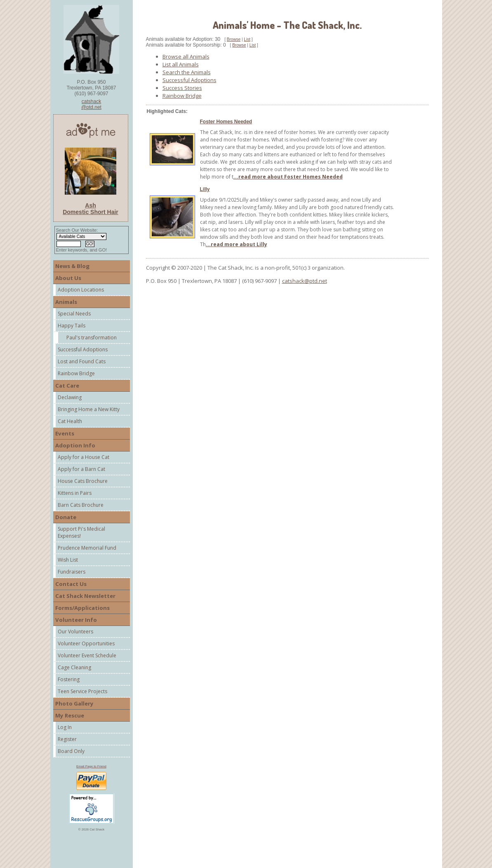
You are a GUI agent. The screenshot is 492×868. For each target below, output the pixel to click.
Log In (65, 727)
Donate (66, 517)
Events (65, 433)
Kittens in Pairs (75, 493)
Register (67, 739)
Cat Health (70, 421)
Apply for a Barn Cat (81, 469)
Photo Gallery (74, 703)
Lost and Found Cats (82, 361)
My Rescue (70, 715)
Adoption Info (75, 445)
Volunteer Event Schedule (87, 655)
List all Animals (181, 64)
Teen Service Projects (82, 691)
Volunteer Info (76, 620)
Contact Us (71, 584)
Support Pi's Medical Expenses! (81, 532)
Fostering (69, 679)
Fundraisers (72, 572)
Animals (66, 302)
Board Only (71, 751)
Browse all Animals (186, 56)
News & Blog (72, 266)
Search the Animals (187, 72)
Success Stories (182, 88)
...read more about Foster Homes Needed (288, 177)
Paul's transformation (92, 338)
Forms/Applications (82, 608)
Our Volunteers (75, 632)
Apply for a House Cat (84, 457)
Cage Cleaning (74, 667)
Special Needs (74, 314)
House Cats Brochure (83, 481)
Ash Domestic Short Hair (91, 209)
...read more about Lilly (237, 244)
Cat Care (67, 386)
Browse (234, 39)
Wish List (68, 560)
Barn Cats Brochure (81, 505)
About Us (68, 278)
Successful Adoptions (83, 349)
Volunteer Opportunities (86, 643)
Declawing (70, 397)
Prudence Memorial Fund (87, 548)
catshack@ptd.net (91, 104)
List (247, 39)
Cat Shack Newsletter (85, 596)
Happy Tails (72, 326)
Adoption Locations (81, 290)
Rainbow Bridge (76, 373)
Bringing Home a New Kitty (89, 409)
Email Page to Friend (91, 766)
